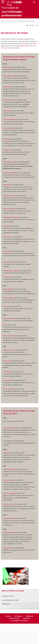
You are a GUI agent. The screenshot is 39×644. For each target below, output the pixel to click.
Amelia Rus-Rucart (9, 196)
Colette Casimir (8, 139)
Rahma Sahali (7, 251)
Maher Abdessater (9, 76)
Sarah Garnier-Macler (10, 493)
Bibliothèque (30, 616)
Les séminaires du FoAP (10, 600)
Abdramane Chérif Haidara (11, 217)
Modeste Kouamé (8, 262)
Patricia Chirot (7, 548)
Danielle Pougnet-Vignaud (11, 271)
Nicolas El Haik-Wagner (10, 173)
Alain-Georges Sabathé (10, 162)
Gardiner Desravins (9, 350)
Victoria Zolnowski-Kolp (10, 119)
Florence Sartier (8, 380)
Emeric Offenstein (8, 289)
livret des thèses (7, 48)
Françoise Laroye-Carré (10, 504)
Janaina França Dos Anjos (11, 428)
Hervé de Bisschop (9, 518)
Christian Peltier (8, 480)
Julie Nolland (7, 226)
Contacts (8, 616)
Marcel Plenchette (9, 389)
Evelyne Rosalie (8, 87)
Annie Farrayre (7, 372)
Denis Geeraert (8, 237)
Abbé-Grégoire (24, 46)
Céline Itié (6, 306)
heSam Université (14, 618)
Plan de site (27, 618)
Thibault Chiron (8, 453)
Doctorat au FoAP (8, 596)
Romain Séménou (8, 100)
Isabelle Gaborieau (9, 533)
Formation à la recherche (16, 21)
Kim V (5, 325)
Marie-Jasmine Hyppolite (10, 318)
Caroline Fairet (7, 150)
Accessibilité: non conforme (19, 621)
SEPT (35, 43)
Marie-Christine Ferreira (10, 336)
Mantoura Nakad (8, 128)
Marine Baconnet (8, 67)
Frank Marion (7, 185)
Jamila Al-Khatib (8, 277)
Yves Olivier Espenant (10, 469)
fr (34, 2)
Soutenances (30, 21)
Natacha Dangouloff (9, 298)
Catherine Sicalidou (9, 209)
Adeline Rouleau (8, 111)
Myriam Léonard (8, 361)
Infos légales (18, 616)
